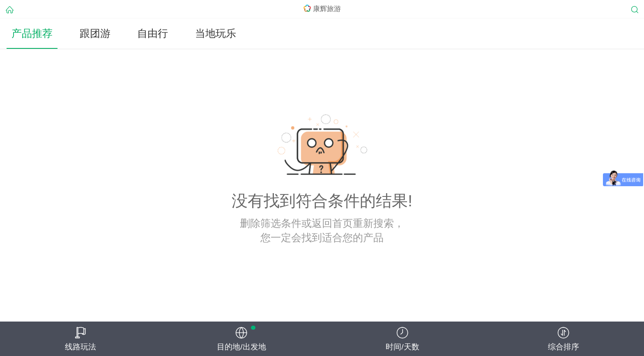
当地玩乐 (216, 33)
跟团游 (95, 33)
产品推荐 (32, 33)
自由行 (153, 33)
